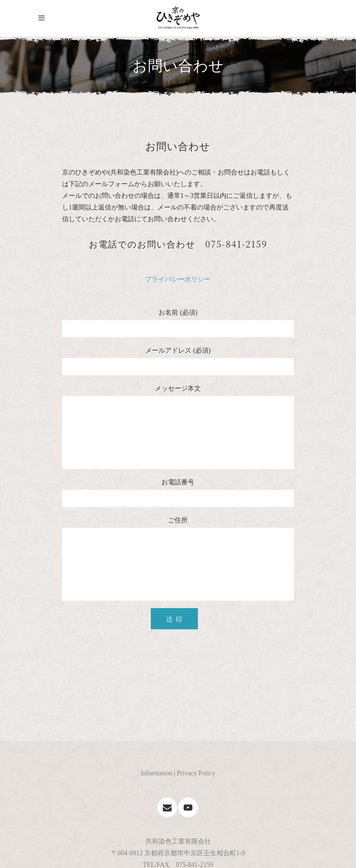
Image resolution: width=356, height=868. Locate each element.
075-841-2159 (236, 244)
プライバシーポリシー (178, 279)
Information (156, 773)
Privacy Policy (196, 773)
